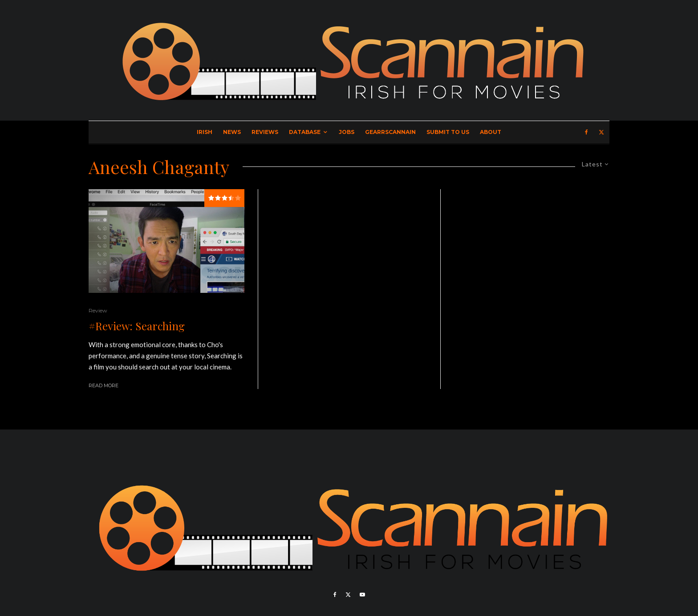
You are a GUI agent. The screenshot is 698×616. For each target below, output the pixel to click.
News (232, 132)
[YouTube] (362, 595)
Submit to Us (448, 132)
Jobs (347, 132)
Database (305, 132)
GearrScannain (390, 132)
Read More (103, 385)
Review (98, 310)
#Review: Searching (137, 326)
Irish (205, 132)
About (491, 132)
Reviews (265, 132)
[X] (601, 132)
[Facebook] (586, 132)
